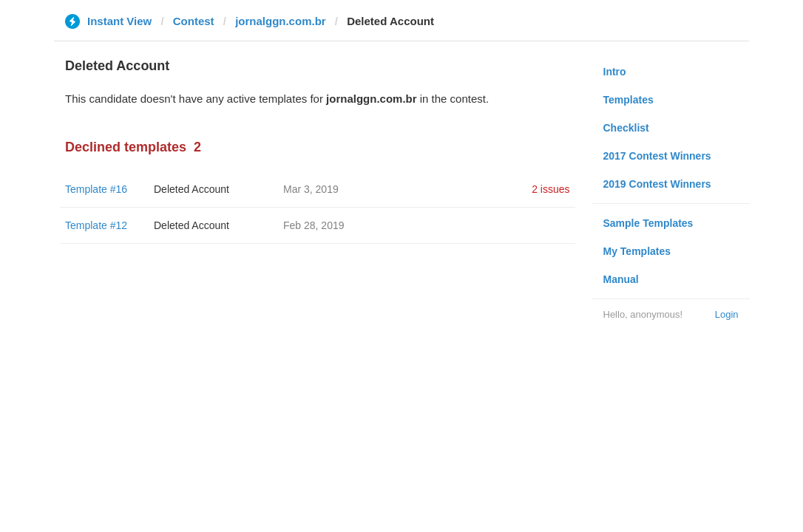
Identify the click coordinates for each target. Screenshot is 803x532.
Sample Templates (648, 223)
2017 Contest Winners (657, 156)
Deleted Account (192, 189)
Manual (621, 279)
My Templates (637, 251)
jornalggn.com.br (281, 21)
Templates (628, 100)
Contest (194, 21)
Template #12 (96, 225)
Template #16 (96, 189)
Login (727, 314)
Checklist (626, 128)
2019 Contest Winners (657, 184)
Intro (615, 72)
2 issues (550, 189)
